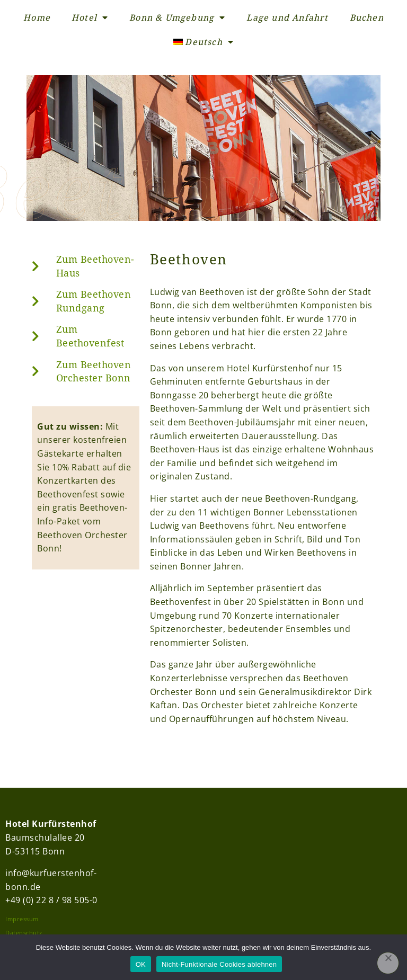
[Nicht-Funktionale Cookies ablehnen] (388, 963)
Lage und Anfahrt (287, 17)
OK (141, 964)
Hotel (90, 17)
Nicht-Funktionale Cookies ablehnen (219, 964)
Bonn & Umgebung (177, 17)
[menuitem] (203, 42)
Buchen (367, 17)
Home (37, 17)
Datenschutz (24, 933)
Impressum (22, 919)
